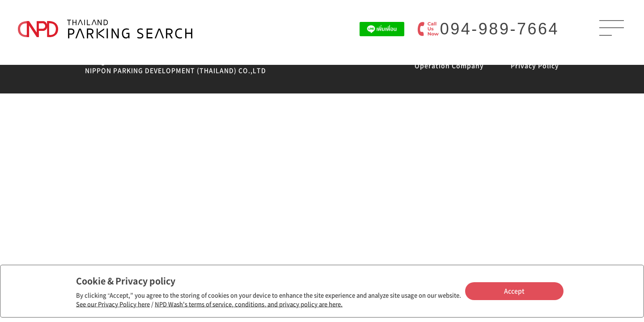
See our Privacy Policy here (113, 304)
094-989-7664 (500, 29)
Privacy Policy (535, 65)
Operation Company (449, 65)
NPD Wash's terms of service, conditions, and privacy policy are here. (249, 304)
